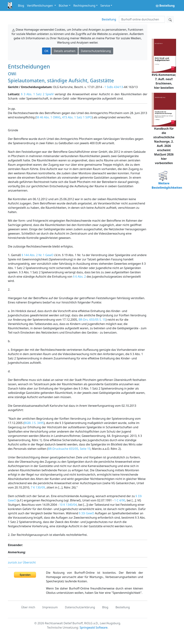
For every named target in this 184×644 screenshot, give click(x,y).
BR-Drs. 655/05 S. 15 (92, 320)
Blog (21, 6)
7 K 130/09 (38, 487)
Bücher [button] (64, 6)
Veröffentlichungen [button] (40, 6)
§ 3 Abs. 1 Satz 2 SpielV (37, 94)
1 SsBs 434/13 (114, 87)
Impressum (50, 607)
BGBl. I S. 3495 (34, 423)
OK (46, 51)
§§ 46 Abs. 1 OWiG (48, 117)
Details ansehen (65, 51)
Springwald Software (94, 628)
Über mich (28, 607)
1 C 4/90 (120, 500)
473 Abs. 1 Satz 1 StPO (77, 117)
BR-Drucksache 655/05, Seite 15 (69, 449)
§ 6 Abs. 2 (80, 277)
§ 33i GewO (87, 513)
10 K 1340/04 (68, 505)
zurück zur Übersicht (22, 562)
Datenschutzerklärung (96, 51)
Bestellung (109, 19)
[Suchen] (142, 19)
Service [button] (105, 6)
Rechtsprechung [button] (84, 6)
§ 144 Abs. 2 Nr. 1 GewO (37, 255)
